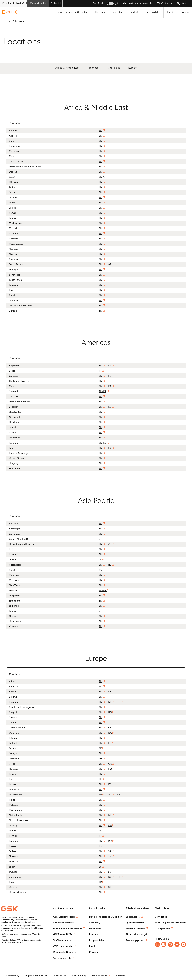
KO (101, 570)
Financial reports (135, 929)
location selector (28, 922)
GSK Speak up (162, 929)
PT (100, 371)
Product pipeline (135, 940)
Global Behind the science (68, 929)
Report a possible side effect (170, 923)
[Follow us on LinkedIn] (157, 944)
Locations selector (63, 923)
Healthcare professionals (137, 3)
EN (100, 131)
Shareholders (133, 917)
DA (110, 733)
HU (110, 769)
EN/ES (102, 391)
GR (110, 764)
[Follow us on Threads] (170, 944)
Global (56, 3)
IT (100, 779)
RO (110, 841)
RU (110, 565)
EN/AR (103, 177)
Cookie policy (79, 976)
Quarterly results (135, 923)
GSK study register (63, 946)
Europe (133, 68)
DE (110, 692)
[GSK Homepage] (10, 12)
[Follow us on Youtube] (184, 944)
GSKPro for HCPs (63, 934)
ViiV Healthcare (62, 940)
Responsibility (153, 12)
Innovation (118, 12)
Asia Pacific (113, 68)
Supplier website (62, 958)
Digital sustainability (36, 976)
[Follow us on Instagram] (164, 944)
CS (110, 728)
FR (110, 376)
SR (110, 851)
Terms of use (60, 976)
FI (109, 743)
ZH (101, 539)
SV (110, 872)
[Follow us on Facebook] (177, 944)
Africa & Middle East (67, 68)
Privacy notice (100, 976)
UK (110, 887)
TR (100, 882)
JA (100, 560)
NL (110, 702)
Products (134, 12)
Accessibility (13, 976)
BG (110, 712)
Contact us (164, 3)
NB (110, 825)
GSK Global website (64, 917)
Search (183, 3)
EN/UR (103, 590)
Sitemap (121, 976)
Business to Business (64, 952)
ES (110, 366)
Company (100, 12)
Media (171, 12)
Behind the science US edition (72, 12)
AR (110, 264)
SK (110, 856)
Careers (185, 12)
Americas (93, 68)
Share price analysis (137, 934)
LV (110, 784)
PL (100, 831)
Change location (38, 3)
